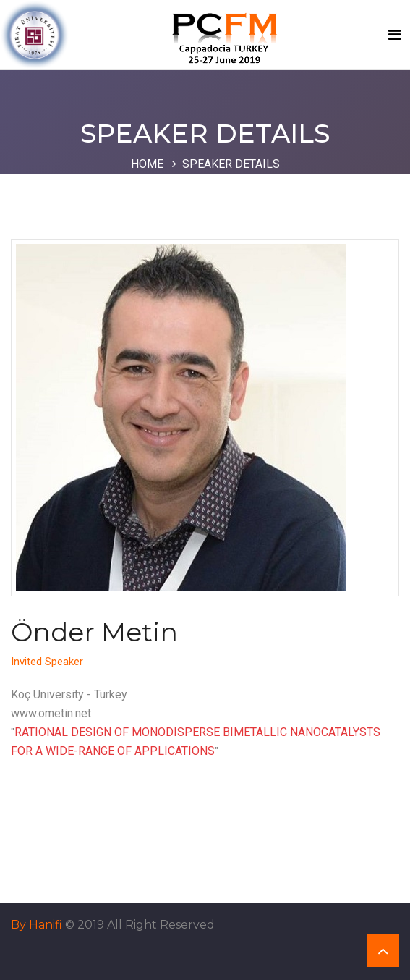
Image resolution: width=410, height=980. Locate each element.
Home (147, 164)
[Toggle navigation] (394, 35)
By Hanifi (37, 925)
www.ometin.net (51, 713)
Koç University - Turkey (69, 694)
